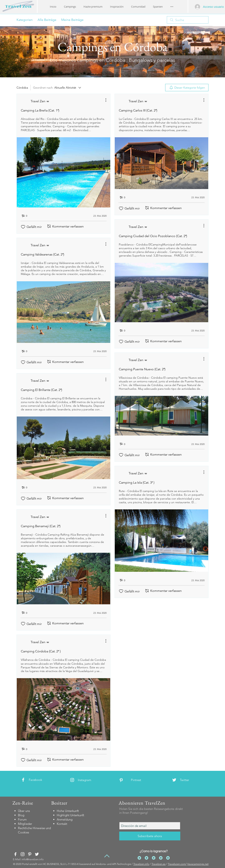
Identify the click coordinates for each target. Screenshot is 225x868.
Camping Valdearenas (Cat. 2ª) (42, 254)
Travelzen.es (159, 864)
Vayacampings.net (198, 864)
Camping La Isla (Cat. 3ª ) (137, 482)
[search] (188, 20)
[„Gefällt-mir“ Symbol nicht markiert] (23, 227)
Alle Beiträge (47, 20)
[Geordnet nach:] (57, 88)
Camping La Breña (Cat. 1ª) (40, 110)
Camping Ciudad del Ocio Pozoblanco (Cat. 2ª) (153, 236)
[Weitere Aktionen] (104, 100)
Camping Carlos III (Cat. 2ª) (138, 110)
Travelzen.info (141, 864)
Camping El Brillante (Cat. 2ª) (41, 390)
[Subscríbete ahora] (150, 836)
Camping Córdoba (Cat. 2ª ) (41, 651)
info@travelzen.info (33, 859)
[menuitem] (187, 88)
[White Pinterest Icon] (121, 780)
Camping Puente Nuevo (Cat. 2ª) (142, 369)
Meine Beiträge (72, 20)
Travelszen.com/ (177, 864)
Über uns (24, 811)
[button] (117, 7)
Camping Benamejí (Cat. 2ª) (41, 526)
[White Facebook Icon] (23, 780)
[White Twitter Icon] (174, 780)
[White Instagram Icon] (72, 780)
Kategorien (25, 20)
